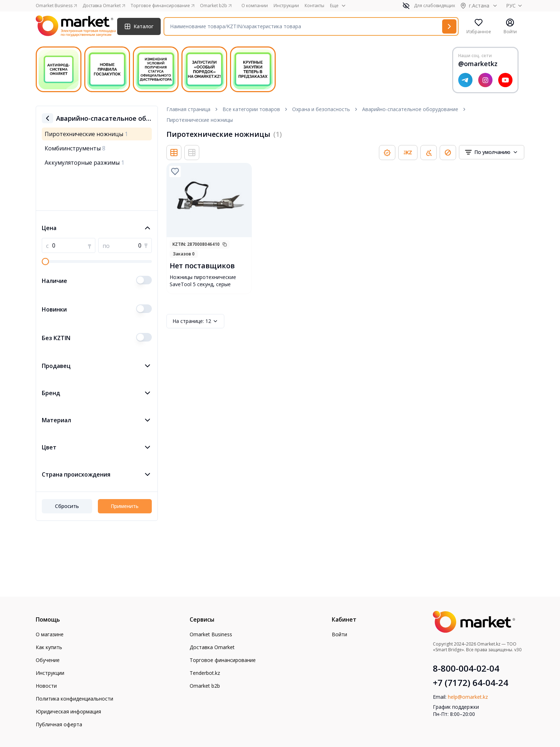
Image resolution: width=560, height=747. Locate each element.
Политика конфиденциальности (74, 699)
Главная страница (188, 109)
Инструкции (286, 6)
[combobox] (492, 152)
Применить (125, 506)
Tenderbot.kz (205, 673)
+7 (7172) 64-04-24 (471, 683)
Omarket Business (211, 634)
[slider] (45, 262)
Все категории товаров (251, 109)
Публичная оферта (59, 724)
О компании (255, 6)
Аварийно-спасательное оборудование (410, 109)
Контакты (314, 6)
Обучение (48, 660)
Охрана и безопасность (321, 109)
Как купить (49, 647)
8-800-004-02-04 (466, 668)
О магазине (50, 634)
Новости (46, 686)
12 (195, 321)
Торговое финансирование (223, 660)
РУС (515, 6)
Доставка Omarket (212, 647)
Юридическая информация (68, 711)
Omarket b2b (205, 686)
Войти (339, 634)
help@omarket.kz (468, 697)
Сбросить (67, 506)
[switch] (144, 280)
